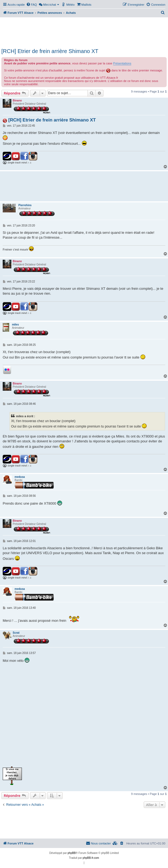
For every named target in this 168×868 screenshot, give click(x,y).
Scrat (16, 633)
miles (15, 325)
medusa (20, 477)
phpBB (72, 853)
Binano (17, 101)
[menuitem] (32, 5)
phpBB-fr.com (91, 858)
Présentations (122, 63)
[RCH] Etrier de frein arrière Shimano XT (50, 51)
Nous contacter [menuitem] (98, 843)
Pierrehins (25, 205)
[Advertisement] (84, 32)
